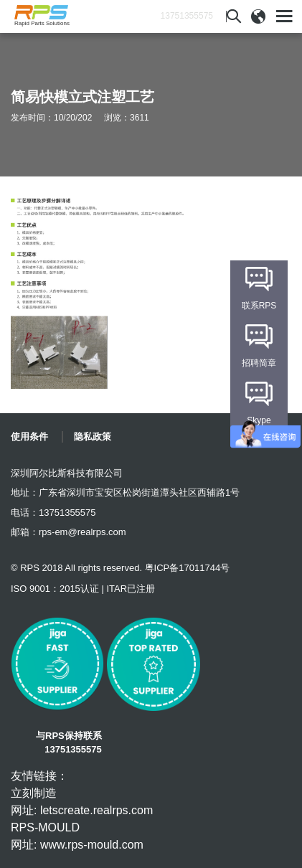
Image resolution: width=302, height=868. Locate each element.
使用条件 (29, 437)
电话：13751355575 (53, 513)
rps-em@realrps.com (82, 532)
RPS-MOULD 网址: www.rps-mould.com (77, 836)
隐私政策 (93, 437)
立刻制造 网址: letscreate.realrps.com (82, 802)
